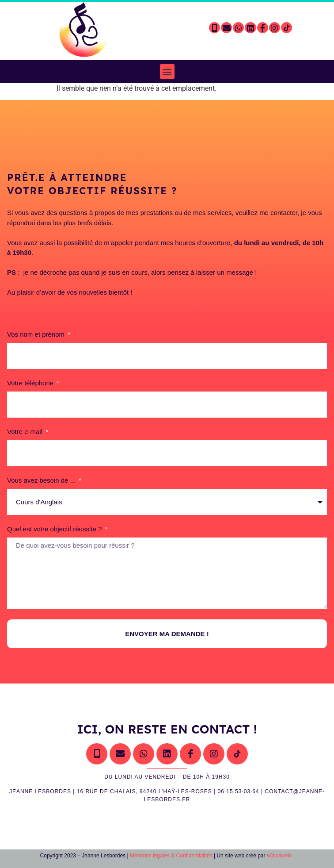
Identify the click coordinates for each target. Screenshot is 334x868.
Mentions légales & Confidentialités (171, 856)
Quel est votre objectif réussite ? (55, 529)
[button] (167, 71)
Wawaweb (279, 856)
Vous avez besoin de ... (42, 480)
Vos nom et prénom (37, 334)
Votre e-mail (26, 432)
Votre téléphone (31, 383)
